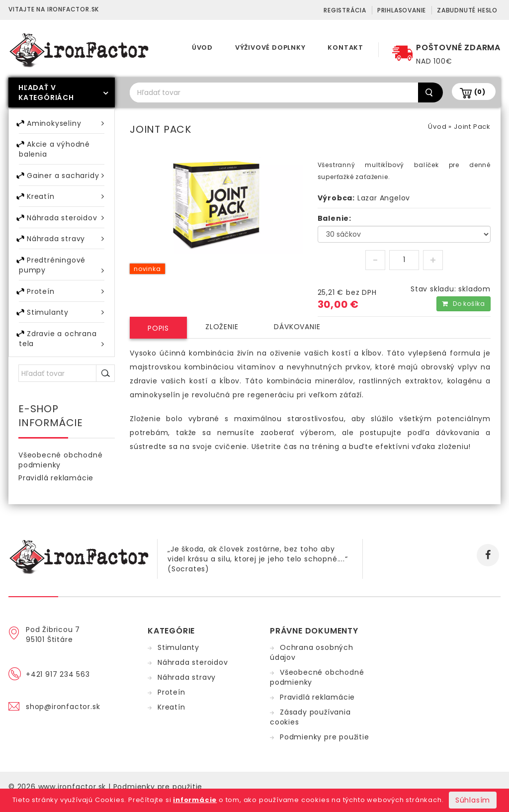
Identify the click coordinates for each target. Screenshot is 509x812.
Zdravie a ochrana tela (62, 350)
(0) (480, 92)
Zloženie (222, 327)
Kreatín (66, 201)
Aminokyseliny (66, 124)
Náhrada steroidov (66, 223)
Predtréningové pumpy (62, 273)
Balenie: (335, 218)
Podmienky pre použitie (325, 749)
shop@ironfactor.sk (63, 719)
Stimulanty (66, 322)
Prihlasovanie (402, 10)
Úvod (202, 47)
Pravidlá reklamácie (56, 490)
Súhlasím (473, 800)
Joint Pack (472, 127)
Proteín (66, 300)
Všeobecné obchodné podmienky (60, 472)
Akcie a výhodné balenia (54, 151)
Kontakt (345, 47)
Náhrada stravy (66, 245)
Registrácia (345, 10)
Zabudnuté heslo (467, 10)
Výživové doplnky (270, 47)
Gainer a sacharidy (66, 178)
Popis (158, 328)
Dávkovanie (297, 327)
